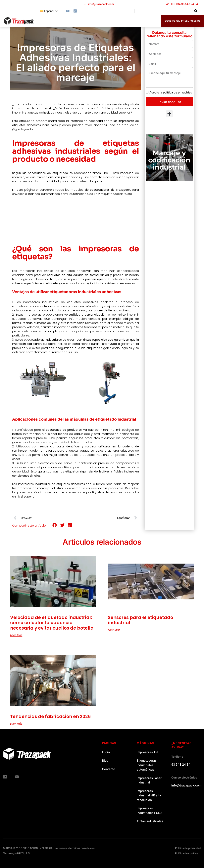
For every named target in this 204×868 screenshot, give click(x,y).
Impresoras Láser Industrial (149, 780)
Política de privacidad (188, 848)
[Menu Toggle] (102, 21)
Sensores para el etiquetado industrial (141, 620)
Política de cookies (187, 853)
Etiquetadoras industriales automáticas (147, 765)
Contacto (109, 769)
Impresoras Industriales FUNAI (150, 811)
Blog (105, 761)
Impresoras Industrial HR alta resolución (149, 795)
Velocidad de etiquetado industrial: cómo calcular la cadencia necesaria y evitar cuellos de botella (52, 623)
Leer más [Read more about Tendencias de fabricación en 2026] (16, 724)
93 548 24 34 (181, 764)
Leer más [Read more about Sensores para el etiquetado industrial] (114, 630)
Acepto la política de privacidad (171, 92)
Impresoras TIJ (147, 752)
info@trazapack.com (186, 785)
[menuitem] (49, 11)
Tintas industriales (150, 821)
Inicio (106, 752)
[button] (55, 525)
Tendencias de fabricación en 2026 (50, 717)
